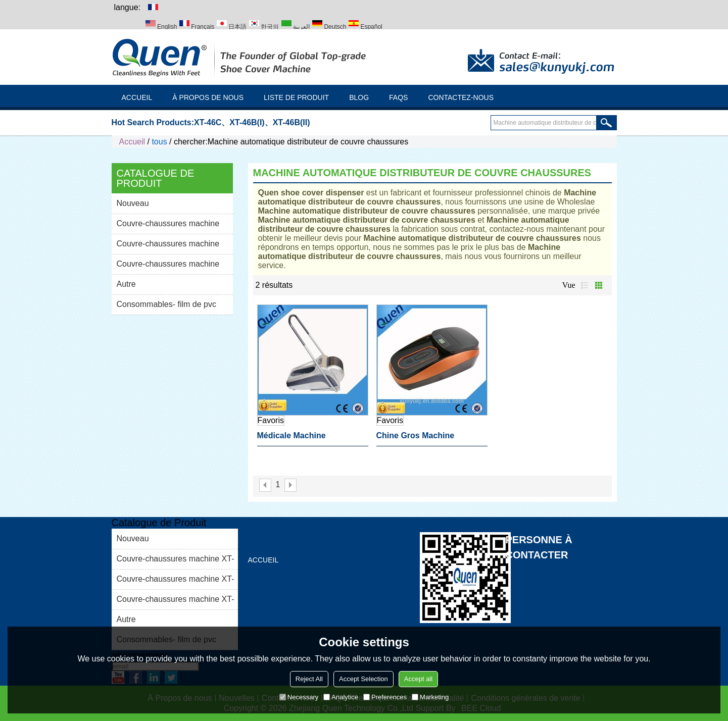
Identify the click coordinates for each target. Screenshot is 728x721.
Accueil (137, 97)
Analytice (341, 697)
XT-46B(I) (247, 122)
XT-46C (208, 122)
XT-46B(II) (292, 122)
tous (159, 142)
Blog (359, 97)
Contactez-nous (461, 97)
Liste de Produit (296, 97)
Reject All (309, 679)
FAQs (398, 97)
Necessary (299, 697)
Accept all (418, 679)
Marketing (430, 697)
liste (585, 285)
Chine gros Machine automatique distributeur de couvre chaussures (431, 439)
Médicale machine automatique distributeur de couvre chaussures (312, 439)
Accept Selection (363, 679)
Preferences (385, 697)
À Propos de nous (208, 97)
